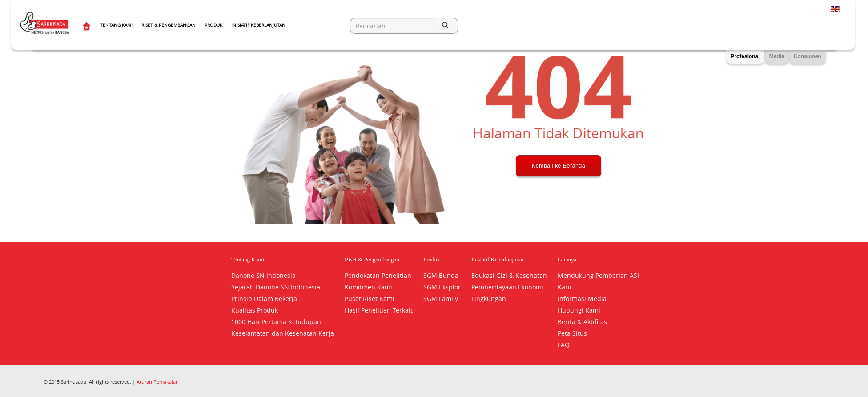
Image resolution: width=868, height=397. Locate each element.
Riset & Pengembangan (169, 25)
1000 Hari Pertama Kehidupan (276, 322)
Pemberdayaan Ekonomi (507, 287)
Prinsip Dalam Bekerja (264, 299)
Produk (213, 25)
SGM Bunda (441, 275)
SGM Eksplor (442, 287)
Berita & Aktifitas (582, 322)
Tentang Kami (116, 25)
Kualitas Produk (255, 310)
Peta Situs (572, 333)
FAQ (564, 345)
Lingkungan (489, 299)
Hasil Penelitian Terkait (379, 310)
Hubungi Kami (579, 310)
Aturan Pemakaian (158, 382)
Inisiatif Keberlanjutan (258, 25)
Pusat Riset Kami (370, 299)
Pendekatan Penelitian (378, 275)
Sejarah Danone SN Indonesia (276, 287)
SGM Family (441, 299)
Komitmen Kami (368, 287)
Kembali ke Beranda (559, 199)
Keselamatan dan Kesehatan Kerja (283, 333)
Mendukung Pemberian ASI (598, 275)
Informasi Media (582, 299)
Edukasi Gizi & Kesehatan (509, 275)
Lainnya (567, 259)
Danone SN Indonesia (263, 275)
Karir (565, 287)
